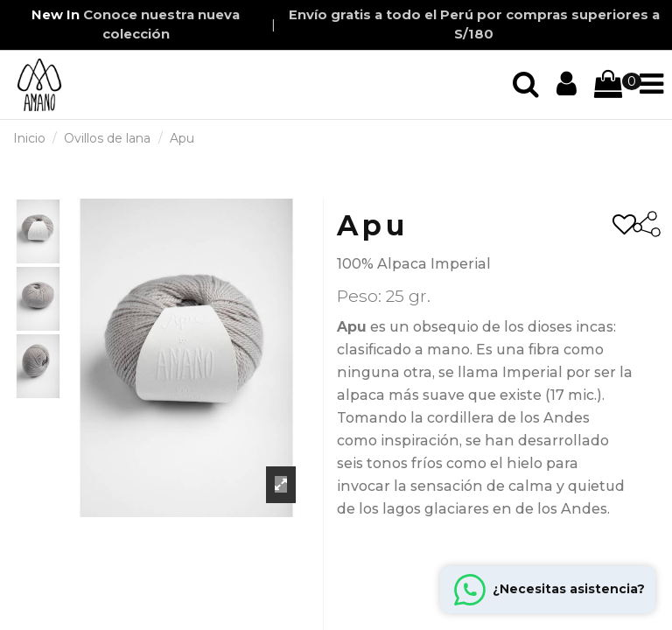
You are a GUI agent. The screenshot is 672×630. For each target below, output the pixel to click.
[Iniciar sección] (526, 84)
